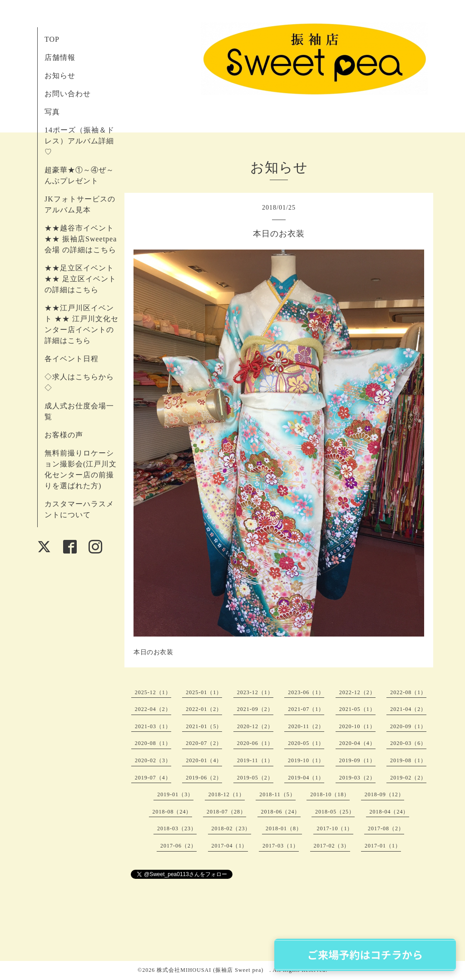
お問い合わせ (68, 94)
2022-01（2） (204, 709)
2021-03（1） (153, 726)
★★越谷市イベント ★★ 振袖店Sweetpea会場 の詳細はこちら (81, 239)
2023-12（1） (255, 692)
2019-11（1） (255, 760)
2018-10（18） (330, 794)
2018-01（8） (284, 828)
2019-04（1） (306, 778)
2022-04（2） (153, 709)
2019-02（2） (408, 778)
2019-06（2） (204, 778)
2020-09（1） (408, 726)
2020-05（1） (306, 743)
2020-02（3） (153, 760)
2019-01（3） (175, 794)
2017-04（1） (230, 846)
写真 (52, 112)
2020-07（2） (204, 743)
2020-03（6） (408, 743)
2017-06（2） (178, 846)
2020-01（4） (204, 760)
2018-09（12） (384, 794)
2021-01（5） (204, 726)
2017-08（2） (386, 828)
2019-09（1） (357, 760)
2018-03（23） (177, 828)
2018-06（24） (281, 812)
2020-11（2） (306, 726)
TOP (52, 39)
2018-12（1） (227, 794)
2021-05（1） (357, 709)
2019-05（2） (255, 778)
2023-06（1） (306, 692)
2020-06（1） (255, 743)
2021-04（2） (408, 709)
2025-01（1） (204, 692)
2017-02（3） (332, 846)
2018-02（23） (231, 828)
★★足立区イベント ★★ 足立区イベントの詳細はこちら (80, 279)
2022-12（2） (357, 692)
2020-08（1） (153, 743)
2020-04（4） (357, 743)
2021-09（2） (255, 709)
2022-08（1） (408, 692)
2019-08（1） (408, 760)
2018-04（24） (389, 812)
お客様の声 (64, 435)
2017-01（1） (383, 846)
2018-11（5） (277, 794)
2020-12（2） (255, 726)
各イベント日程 (72, 359)
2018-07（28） (226, 812)
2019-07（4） (153, 778)
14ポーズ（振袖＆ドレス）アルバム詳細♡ (79, 141)
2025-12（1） (153, 692)
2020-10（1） (357, 726)
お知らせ (60, 76)
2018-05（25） (335, 812)
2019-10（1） (306, 760)
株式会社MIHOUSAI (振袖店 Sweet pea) (213, 970)
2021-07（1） (306, 709)
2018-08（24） (172, 812)
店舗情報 (60, 57)
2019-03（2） (357, 778)
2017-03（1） (281, 846)
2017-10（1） (335, 828)
